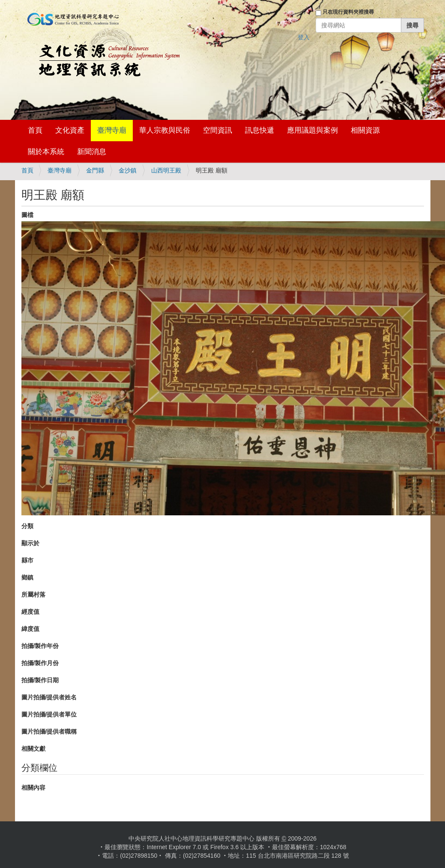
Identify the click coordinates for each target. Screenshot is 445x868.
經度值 (30, 612)
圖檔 (27, 215)
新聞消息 (92, 152)
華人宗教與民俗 (165, 130)
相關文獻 (33, 749)
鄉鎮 (27, 577)
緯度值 (30, 629)
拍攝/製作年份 (40, 646)
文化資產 (70, 130)
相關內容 (33, 788)
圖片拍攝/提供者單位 (49, 714)
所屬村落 (33, 595)
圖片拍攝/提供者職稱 (49, 731)
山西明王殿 (166, 170)
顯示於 (30, 543)
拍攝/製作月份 (40, 663)
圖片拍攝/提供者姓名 (49, 697)
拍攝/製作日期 (40, 680)
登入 (304, 37)
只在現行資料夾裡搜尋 (348, 12)
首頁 (35, 130)
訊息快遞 (260, 130)
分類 (27, 526)
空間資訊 (218, 130)
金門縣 (95, 170)
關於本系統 (46, 152)
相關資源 (365, 130)
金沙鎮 (128, 170)
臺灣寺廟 (112, 130)
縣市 (27, 560)
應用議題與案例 (312, 130)
